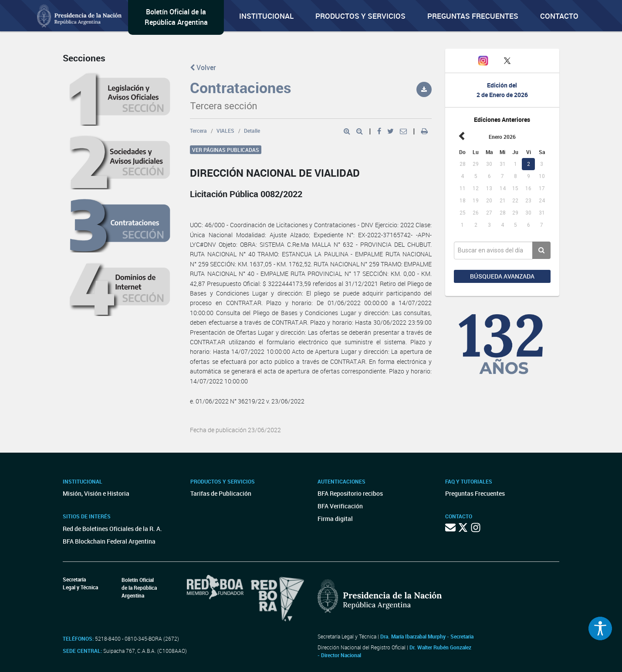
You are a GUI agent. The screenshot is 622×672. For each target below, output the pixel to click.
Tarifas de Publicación (221, 493)
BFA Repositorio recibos (350, 493)
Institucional (266, 16)
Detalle (252, 131)
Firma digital (335, 519)
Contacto (559, 16)
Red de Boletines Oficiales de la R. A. (112, 529)
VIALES (225, 131)
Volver (203, 67)
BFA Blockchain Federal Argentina (109, 541)
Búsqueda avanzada (502, 276)
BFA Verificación (340, 506)
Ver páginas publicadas (226, 150)
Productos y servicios (360, 16)
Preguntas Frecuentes (473, 16)
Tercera (198, 131)
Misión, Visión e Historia (96, 493)
